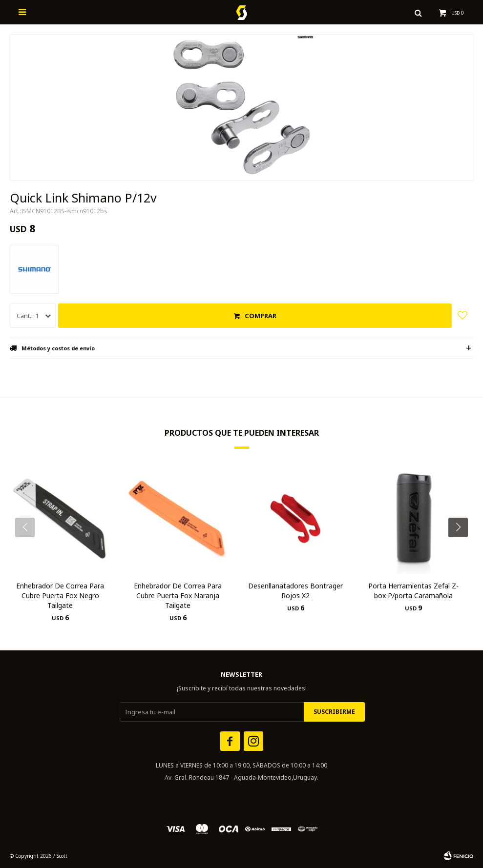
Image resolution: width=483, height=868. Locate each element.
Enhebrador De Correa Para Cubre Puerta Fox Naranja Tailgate (178, 595)
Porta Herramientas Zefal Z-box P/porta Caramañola (413, 591)
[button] (462, 547)
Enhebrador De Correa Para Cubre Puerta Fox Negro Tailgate (60, 595)
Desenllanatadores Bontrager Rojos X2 (295, 591)
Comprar (261, 316)
